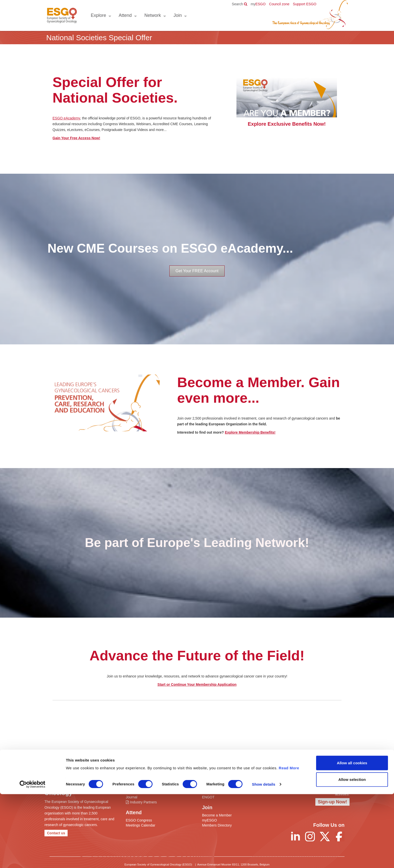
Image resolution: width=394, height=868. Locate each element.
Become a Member (217, 815)
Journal (132, 797)
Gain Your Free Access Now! (76, 138)
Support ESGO (305, 4)
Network (152, 15)
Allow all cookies (352, 837)
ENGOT (208, 797)
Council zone (279, 4)
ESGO (258, 4)
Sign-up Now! (332, 802)
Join (177, 15)
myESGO (209, 820)
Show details (264, 858)
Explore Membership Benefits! (250, 432)
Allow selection (352, 853)
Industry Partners (144, 802)
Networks (209, 787)
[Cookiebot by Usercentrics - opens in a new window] (33, 858)
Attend (124, 15)
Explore (98, 15)
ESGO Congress (139, 820)
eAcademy (134, 792)
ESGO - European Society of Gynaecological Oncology (61, 15)
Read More (289, 842)
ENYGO (208, 792)
